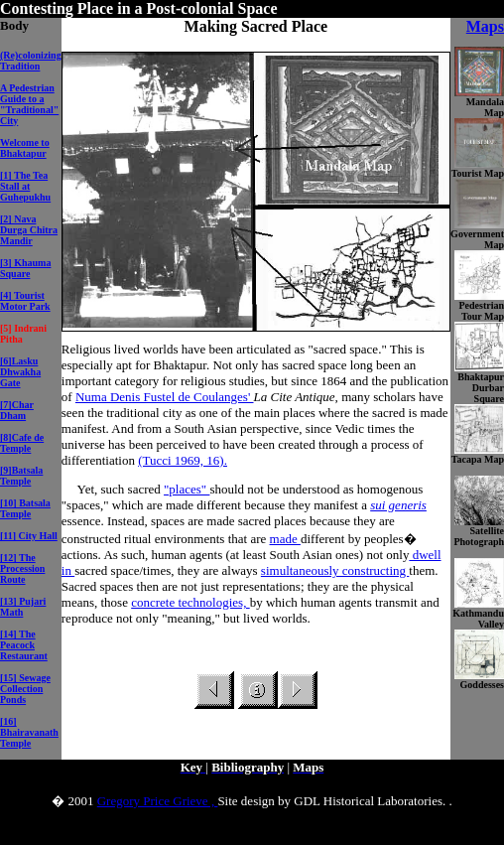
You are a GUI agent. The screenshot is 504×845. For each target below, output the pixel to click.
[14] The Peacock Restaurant (24, 645)
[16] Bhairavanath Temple (29, 732)
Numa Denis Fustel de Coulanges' (165, 397)
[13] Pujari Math (23, 607)
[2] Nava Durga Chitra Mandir (29, 230)
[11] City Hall (29, 536)
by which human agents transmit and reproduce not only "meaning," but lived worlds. (251, 610)
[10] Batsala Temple (25, 508)
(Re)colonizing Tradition (31, 61)
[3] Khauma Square (25, 268)
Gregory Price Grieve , (158, 801)
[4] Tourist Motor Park (25, 301)
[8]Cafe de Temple (22, 443)
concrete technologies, (190, 602)
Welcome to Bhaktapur (25, 148)
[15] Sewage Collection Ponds (25, 689)
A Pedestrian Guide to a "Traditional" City (29, 104)
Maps (485, 26)
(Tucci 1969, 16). (183, 460)
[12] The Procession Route (22, 568)
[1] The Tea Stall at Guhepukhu (25, 186)
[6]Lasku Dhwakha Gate (20, 372)
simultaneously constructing (335, 570)
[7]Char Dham (17, 410)
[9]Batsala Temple (21, 476)
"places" (187, 489)
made (285, 539)
